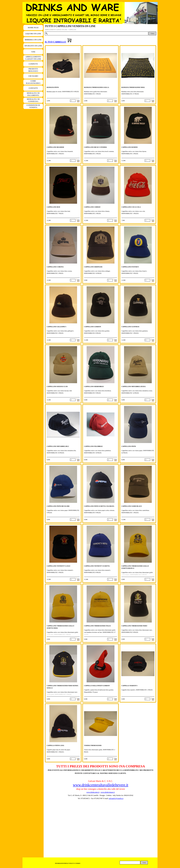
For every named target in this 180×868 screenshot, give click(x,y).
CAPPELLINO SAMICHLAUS (132, 506)
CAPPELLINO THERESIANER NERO (134, 626)
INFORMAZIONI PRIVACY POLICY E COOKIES (68, 863)
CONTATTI (33, 88)
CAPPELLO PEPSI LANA (55, 745)
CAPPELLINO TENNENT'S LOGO (58, 566)
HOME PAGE (33, 28)
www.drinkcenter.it (93, 792)
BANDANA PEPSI (53, 87)
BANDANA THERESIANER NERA (133, 87)
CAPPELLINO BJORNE (130, 147)
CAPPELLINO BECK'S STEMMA (95, 147)
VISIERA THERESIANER (93, 745)
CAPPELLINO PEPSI (129, 446)
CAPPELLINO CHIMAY (92, 207)
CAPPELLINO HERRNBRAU (94, 386)
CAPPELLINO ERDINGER (93, 267)
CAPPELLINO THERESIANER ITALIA (97, 626)
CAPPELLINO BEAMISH (55, 147)
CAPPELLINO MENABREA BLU (58, 446)
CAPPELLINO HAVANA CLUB (57, 386)
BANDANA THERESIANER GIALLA (97, 87)
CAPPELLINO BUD (53, 207)
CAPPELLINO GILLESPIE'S (56, 327)
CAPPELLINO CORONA (55, 267)
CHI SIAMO (33, 76)
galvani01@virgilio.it (116, 798)
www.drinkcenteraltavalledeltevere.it (100, 785)
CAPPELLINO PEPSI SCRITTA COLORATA (99, 506)
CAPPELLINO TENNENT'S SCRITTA (97, 566)
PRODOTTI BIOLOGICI (33, 70)
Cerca (153, 33)
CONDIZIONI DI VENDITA (33, 106)
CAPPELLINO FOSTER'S (130, 267)
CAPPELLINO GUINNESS (130, 327)
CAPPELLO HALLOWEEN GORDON (97, 686)
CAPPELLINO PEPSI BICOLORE (58, 506)
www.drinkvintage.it (108, 792)
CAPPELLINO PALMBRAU (93, 446)
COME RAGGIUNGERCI (33, 82)
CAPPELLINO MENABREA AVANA (133, 386)
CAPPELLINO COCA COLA (131, 207)
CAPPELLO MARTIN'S (129, 686)
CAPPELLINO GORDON (93, 327)
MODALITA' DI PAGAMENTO (33, 94)
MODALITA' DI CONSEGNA (33, 100)
